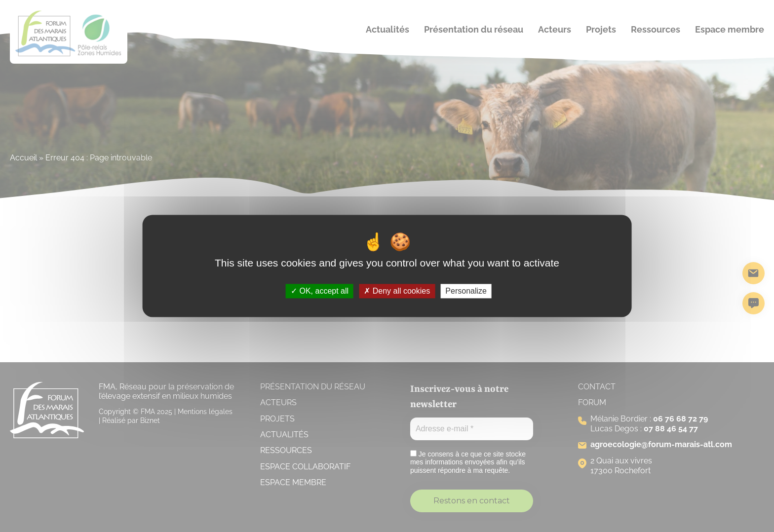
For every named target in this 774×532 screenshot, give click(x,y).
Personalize (466, 291)
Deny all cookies (397, 291)
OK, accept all (320, 291)
